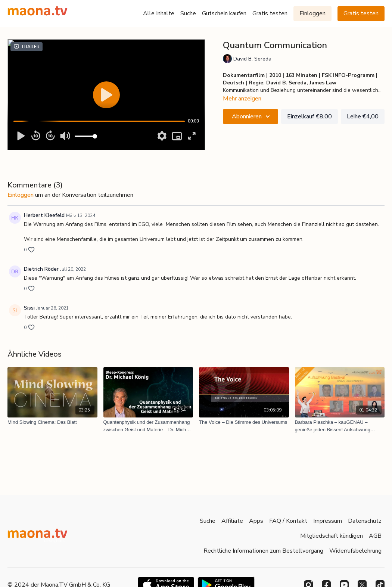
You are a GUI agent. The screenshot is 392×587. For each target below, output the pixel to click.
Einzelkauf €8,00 (309, 117)
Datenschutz (365, 521)
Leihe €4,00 (363, 117)
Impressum (328, 521)
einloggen (21, 195)
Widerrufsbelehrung (355, 551)
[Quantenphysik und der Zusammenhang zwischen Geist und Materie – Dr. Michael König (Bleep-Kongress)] (148, 426)
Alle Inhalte (159, 13)
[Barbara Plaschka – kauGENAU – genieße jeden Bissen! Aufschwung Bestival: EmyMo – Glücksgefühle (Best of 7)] (340, 426)
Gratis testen (270, 13)
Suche (188, 13)
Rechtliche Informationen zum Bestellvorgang (263, 551)
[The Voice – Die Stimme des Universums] (244, 422)
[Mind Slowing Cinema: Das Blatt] (52, 422)
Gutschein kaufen (224, 13)
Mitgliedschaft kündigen (332, 536)
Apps (256, 521)
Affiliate (232, 521)
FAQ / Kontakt (288, 521)
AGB (375, 536)
